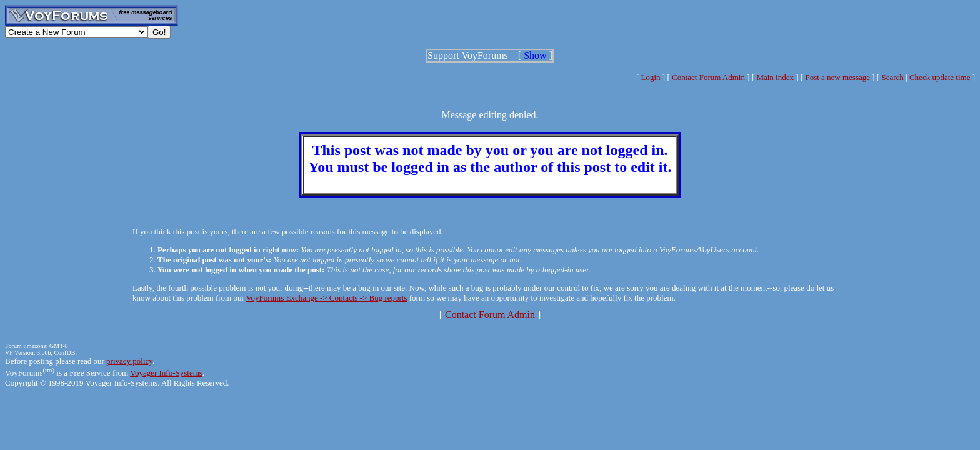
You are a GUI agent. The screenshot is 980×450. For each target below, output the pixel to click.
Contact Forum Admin (708, 77)
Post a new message (837, 77)
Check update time (940, 77)
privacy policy (129, 361)
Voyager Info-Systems (166, 373)
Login (651, 77)
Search (892, 77)
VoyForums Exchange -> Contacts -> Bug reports (327, 298)
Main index (775, 77)
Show (535, 55)
